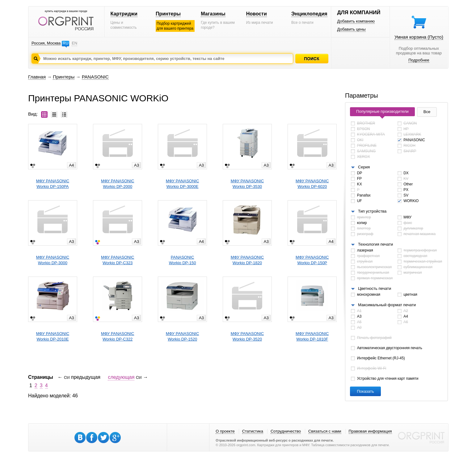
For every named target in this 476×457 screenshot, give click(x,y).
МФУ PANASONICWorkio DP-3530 (247, 184)
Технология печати (375, 244)
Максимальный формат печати (387, 305)
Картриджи (124, 14)
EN (74, 43)
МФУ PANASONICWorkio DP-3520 (247, 336)
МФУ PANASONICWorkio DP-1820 (247, 260)
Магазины (213, 14)
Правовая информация (370, 431)
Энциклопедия (309, 14)
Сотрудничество (286, 431)
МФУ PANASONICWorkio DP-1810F (312, 336)
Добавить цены (352, 29)
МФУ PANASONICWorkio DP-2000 (118, 184)
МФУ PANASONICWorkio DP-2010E (53, 336)
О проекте (225, 431)
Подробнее (419, 60)
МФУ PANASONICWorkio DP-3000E (182, 184)
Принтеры (168, 14)
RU (66, 43)
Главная (37, 77)
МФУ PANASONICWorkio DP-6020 (312, 184)
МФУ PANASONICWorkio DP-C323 (118, 260)
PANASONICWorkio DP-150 (183, 260)
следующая (121, 377)
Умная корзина (419, 37)
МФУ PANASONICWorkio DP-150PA (53, 184)
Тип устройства (372, 211)
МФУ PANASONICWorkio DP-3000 (53, 260)
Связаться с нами (325, 431)
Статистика (253, 431)
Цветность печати (375, 288)
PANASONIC (95, 77)
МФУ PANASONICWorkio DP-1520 (182, 336)
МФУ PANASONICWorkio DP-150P (312, 260)
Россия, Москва (46, 43)
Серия (364, 167)
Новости (257, 14)
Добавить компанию (356, 21)
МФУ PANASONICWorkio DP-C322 (118, 336)
